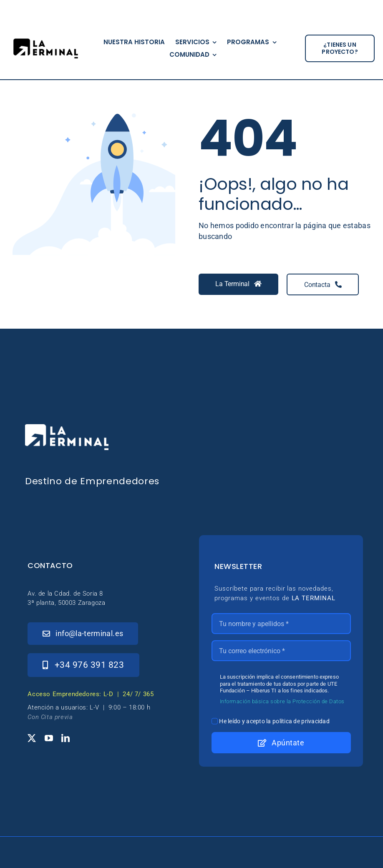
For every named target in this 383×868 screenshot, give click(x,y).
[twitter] (32, 738)
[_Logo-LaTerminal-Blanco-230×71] (67, 428)
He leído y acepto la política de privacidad (274, 721)
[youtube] (49, 738)
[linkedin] (66, 738)
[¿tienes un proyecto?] (340, 48)
